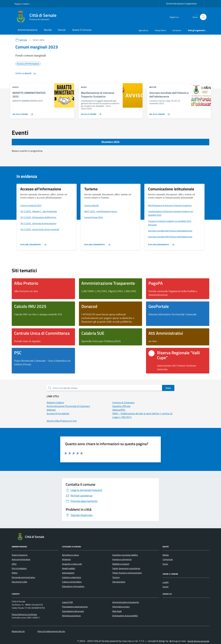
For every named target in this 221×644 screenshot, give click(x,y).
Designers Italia (177, 641)
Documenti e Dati (19, 582)
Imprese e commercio (122, 559)
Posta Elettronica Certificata (24, 614)
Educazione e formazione (73, 586)
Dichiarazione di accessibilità (125, 616)
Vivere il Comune (82, 30)
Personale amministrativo (23, 577)
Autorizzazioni (68, 573)
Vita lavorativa (119, 582)
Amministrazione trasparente (181, 4)
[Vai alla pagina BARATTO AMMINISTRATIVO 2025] (22, 113)
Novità (48, 30)
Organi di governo (20, 555)
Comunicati (168, 559)
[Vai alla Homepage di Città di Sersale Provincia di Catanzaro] (37, 17)
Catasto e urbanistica (71, 577)
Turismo (116, 577)
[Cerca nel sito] (203, 17)
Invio (168, 388)
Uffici (14, 564)
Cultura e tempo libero (72, 582)
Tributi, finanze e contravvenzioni (127, 573)
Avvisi (165, 564)
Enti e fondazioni (19, 568)
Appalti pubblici (69, 568)
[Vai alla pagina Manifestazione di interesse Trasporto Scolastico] (91, 113)
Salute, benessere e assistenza (126, 568)
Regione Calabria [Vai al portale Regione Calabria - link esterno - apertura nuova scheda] (22, 4)
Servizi (62, 30)
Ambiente (66, 559)
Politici (15, 573)
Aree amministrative (21, 559)
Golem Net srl (128, 641)
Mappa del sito (18, 631)
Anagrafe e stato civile (72, 564)
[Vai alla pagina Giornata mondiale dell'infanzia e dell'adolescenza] (159, 113)
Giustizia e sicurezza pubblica (125, 555)
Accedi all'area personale (198, 641)
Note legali (117, 611)
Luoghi (166, 582)
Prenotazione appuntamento (75, 607)
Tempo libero (160, 30)
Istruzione (177, 30)
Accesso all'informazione (28, 63)
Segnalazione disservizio (73, 611)
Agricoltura (143, 30)
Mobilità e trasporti (121, 564)
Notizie (166, 555)
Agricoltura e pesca (70, 555)
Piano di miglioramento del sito (51, 631)
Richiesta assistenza (71, 616)
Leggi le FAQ (67, 602)
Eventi (166, 587)
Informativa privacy (121, 607)
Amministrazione (28, 30)
